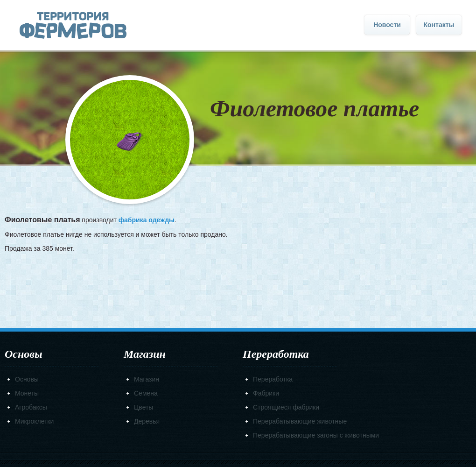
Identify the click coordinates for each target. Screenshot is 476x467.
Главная (73, 25)
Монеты (27, 393)
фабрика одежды (147, 220)
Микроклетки (34, 421)
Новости (387, 25)
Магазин (147, 379)
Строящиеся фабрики (286, 407)
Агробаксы (31, 407)
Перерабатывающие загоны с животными (316, 435)
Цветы (143, 407)
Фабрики (266, 393)
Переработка (273, 379)
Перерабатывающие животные (300, 421)
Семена (146, 393)
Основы (27, 379)
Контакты (439, 25)
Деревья (147, 421)
